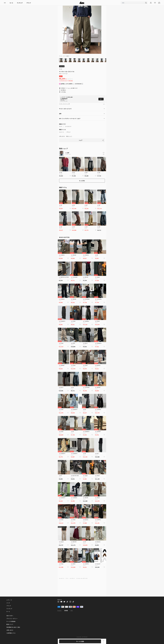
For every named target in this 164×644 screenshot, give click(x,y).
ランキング (20, 3)
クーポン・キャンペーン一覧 (64, 104)
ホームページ (62, 578)
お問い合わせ (62, 136)
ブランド (29, 3)
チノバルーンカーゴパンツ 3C (82, 578)
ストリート (62, 132)
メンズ (8, 603)
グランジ (68, 132)
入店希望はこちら (11, 633)
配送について (69, 136)
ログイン (70, 88)
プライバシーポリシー (12, 619)
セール (11, 3)
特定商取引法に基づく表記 (13, 627)
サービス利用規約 (11, 621)
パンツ (61, 126)
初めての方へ (10, 616)
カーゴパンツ (68, 126)
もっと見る (82, 181)
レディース (9, 600)
